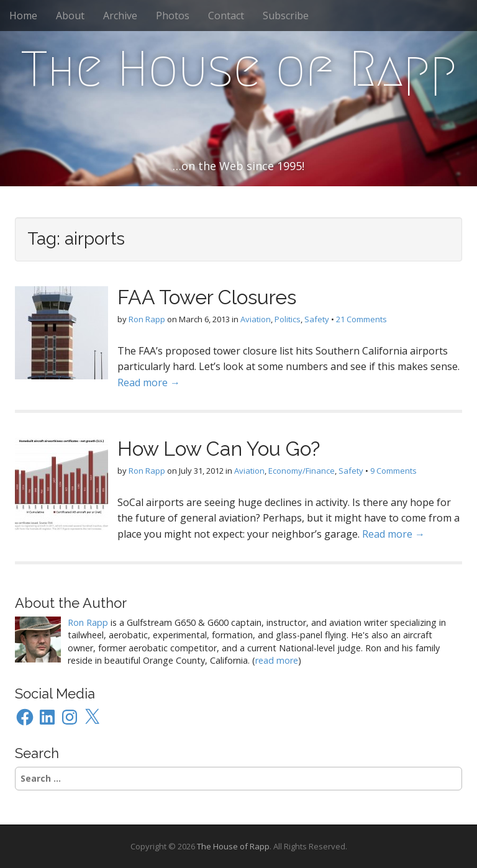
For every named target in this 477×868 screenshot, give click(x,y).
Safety (317, 319)
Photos (173, 16)
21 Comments (361, 319)
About (70, 16)
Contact (226, 16)
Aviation (256, 319)
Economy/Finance (302, 471)
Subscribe (286, 16)
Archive (120, 16)
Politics (288, 319)
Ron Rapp (147, 319)
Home (23, 16)
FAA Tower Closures (207, 297)
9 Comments (393, 471)
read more (277, 660)
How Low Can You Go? (219, 449)
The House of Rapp (239, 69)
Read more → (149, 382)
